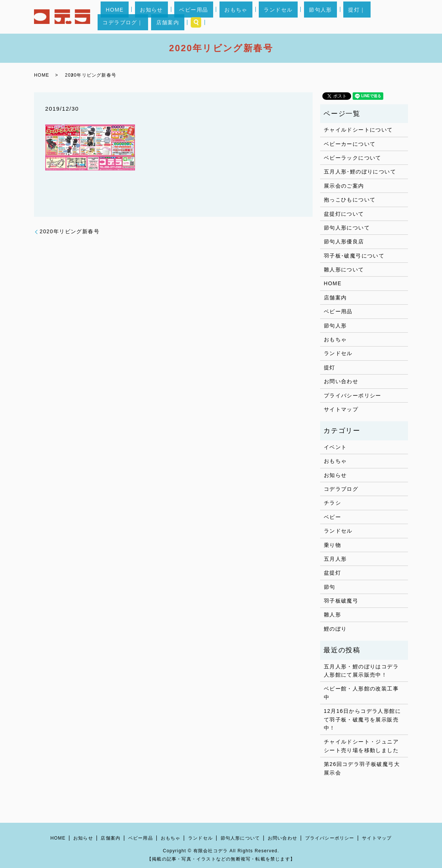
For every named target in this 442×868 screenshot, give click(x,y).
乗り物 (332, 545)
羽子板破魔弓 (341, 601)
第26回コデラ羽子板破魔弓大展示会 (362, 768)
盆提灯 (332, 573)
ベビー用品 (186, 17)
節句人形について (347, 228)
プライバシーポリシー (353, 395)
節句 (330, 587)
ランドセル (250, 17)
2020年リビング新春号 (70, 231)
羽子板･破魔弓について (354, 256)
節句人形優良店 (344, 241)
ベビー (332, 517)
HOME (127, 17)
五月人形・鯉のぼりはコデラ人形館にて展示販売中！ (361, 671)
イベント (335, 447)
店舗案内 (376, 17)
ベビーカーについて (350, 144)
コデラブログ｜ (341, 17)
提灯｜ (309, 17)
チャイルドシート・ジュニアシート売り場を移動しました (361, 746)
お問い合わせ (341, 381)
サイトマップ (341, 409)
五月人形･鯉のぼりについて (360, 172)
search (399, 17)
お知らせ (154, 17)
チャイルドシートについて (358, 130)
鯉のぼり (335, 629)
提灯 (330, 367)
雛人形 (332, 615)
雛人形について (344, 270)
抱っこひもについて (350, 200)
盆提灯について (344, 214)
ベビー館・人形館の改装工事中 (361, 693)
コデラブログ (341, 489)
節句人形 (283, 17)
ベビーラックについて (353, 158)
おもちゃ (218, 17)
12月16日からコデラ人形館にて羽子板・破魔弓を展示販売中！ (362, 719)
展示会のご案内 (344, 186)
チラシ (332, 503)
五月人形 (335, 559)
